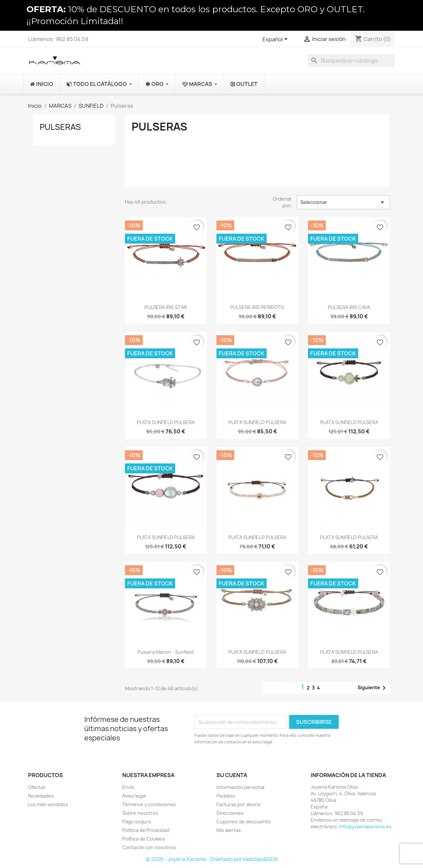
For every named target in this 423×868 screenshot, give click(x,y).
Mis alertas (229, 830)
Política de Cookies (144, 839)
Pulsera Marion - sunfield (166, 652)
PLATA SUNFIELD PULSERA (166, 422)
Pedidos (226, 796)
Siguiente (373, 688)
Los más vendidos (48, 804)
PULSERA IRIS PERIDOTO (257, 307)
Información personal (240, 787)
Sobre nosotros (140, 813)
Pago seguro (137, 822)
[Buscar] (351, 60)
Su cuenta (232, 775)
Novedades (41, 796)
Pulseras (60, 127)
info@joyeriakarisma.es (365, 827)
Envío (128, 787)
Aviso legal (134, 796)
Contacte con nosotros (149, 847)
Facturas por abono (239, 804)
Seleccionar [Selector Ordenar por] (343, 202)
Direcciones (230, 813)
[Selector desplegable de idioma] (276, 40)
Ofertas (37, 787)
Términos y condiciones (149, 804)
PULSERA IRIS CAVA (349, 307)
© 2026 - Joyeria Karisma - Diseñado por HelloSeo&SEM (212, 859)
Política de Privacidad (146, 830)
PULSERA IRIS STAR (166, 307)
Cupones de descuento (244, 822)
